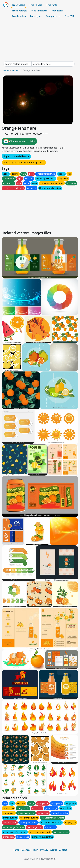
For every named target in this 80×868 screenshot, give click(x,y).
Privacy (44, 850)
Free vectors (19, 5)
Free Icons (57, 11)
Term (35, 850)
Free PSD (69, 16)
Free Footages (20, 11)
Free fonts (52, 5)
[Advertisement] (40, 40)
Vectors (16, 70)
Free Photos (36, 5)
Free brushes (19, 16)
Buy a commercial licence (16, 156)
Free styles (36, 16)
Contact (63, 850)
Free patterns (53, 16)
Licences (26, 850)
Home (6, 70)
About (53, 850)
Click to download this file (19, 141)
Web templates (39, 11)
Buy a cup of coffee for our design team (24, 163)
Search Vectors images (17, 64)
